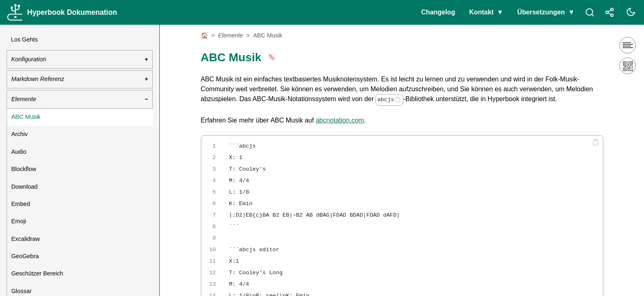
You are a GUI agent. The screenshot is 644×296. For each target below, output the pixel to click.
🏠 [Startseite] (205, 35)
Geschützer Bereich (37, 273)
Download (24, 187)
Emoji (18, 221)
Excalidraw (25, 239)
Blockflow (24, 169)
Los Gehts (24, 39)
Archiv (19, 134)
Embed (21, 204)
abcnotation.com (340, 120)
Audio (19, 152)
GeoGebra (25, 256)
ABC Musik (26, 117)
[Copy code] (398, 99)
